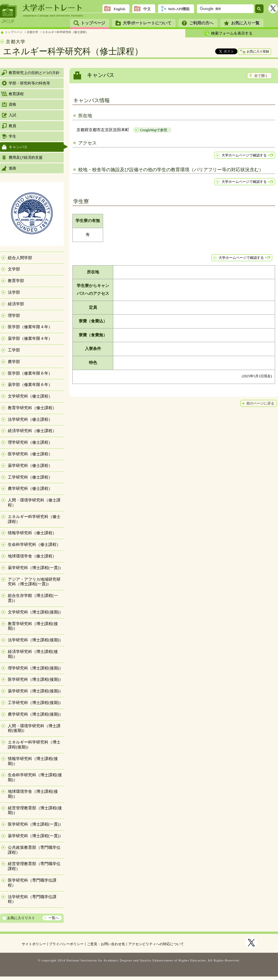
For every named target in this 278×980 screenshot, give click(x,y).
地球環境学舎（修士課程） (32, 556)
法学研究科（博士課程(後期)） (35, 640)
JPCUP (8, 14)
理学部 (14, 316)
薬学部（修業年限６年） (30, 385)
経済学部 (16, 304)
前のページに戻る (260, 403)
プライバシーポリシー (66, 944)
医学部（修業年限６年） (30, 373)
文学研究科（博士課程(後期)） (35, 612)
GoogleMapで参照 (154, 130)
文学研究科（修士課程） (30, 396)
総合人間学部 (20, 258)
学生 (12, 136)
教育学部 (16, 281)
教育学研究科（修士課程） (32, 408)
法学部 (14, 292)
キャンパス (18, 147)
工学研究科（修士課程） (30, 477)
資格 (12, 104)
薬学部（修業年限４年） (30, 339)
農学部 (14, 362)
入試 (12, 115)
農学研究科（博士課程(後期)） (35, 714)
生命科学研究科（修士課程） (34, 545)
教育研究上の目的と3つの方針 (34, 73)
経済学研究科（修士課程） (32, 431)
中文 (147, 9)
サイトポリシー (34, 944)
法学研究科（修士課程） (30, 419)
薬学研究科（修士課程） (30, 466)
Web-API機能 (179, 9)
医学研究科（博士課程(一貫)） (35, 824)
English (119, 9)
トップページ (93, 23)
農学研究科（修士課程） (30, 489)
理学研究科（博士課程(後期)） (35, 668)
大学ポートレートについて (147, 23)
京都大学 (32, 32)
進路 (12, 168)
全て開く (261, 76)
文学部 (14, 269)
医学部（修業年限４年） (30, 327)
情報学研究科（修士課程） (32, 533)
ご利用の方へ (201, 23)
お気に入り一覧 (245, 23)
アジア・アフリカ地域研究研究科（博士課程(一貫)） (34, 582)
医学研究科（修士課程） (30, 454)
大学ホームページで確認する (244, 155)
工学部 (14, 350)
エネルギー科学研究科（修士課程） (65, 32)
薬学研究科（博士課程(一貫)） (35, 568)
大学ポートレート (53, 8)
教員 (12, 126)
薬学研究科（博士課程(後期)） (35, 691)
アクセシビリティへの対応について (156, 944)
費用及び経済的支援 (26, 157)
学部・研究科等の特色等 (29, 83)
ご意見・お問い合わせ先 (106, 944)
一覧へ (54, 918)
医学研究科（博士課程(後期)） (35, 679)
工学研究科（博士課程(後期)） (35, 703)
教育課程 (16, 94)
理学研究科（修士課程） (30, 442)
